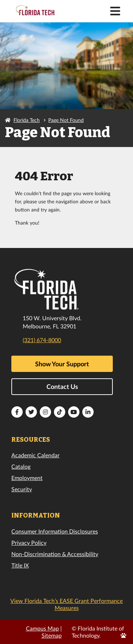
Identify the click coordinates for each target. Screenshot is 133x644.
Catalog (21, 466)
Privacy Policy (29, 543)
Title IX (20, 565)
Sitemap (52, 635)
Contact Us (62, 386)
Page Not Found (66, 120)
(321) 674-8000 (42, 340)
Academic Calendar (35, 455)
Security (22, 489)
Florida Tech (27, 120)
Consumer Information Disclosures (55, 531)
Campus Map (42, 628)
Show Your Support (62, 364)
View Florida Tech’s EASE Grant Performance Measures (66, 604)
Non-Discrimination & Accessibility (55, 554)
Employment (27, 478)
